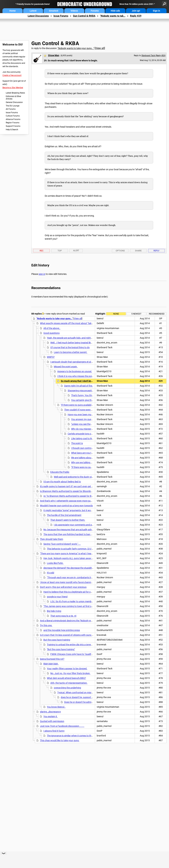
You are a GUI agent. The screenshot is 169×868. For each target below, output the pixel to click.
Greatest (54, 11)
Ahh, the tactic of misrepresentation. (69, 683)
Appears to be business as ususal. (75, 371)
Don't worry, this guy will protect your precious (63, 587)
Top (60, 251)
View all (100, 48)
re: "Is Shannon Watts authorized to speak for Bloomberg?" (73, 496)
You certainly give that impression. (89, 400)
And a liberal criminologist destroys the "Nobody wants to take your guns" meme (81, 621)
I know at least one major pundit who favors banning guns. (70, 582)
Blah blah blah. (51, 664)
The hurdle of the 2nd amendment (64, 515)
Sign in (156, 11)
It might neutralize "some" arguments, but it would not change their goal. (80, 510)
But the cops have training (57, 640)
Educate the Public (60, 472)
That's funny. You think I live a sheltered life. (93, 395)
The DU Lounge (13, 106)
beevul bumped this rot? (52, 659)
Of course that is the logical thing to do (70, 347)
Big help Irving (54, 611)
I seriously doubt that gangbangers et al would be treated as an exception (88, 362)
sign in (42, 274)
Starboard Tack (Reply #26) (153, 56)
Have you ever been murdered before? (87, 414)
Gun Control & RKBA (84, 16)
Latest (33, 11)
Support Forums (13, 126)
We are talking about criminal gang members (94, 458)
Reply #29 (136, 16)
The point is (77, 443)
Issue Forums (61, 16)
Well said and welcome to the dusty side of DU (77, 477)
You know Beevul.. (56, 707)
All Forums (11, 109)
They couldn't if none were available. (82, 410)
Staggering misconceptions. (82, 391)
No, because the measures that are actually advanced (71, 530)
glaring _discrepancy (50, 712)
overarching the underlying (67, 688)
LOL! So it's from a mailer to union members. (73, 601)
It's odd (51, 573)
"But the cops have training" (61, 649)
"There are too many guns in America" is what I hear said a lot (71, 553)
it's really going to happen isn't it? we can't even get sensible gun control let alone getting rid (86, 486)
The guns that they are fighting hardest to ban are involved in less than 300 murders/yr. (88, 534)
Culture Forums (13, 116)
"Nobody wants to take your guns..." (76, 48)
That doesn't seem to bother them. (68, 520)
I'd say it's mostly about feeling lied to (62, 482)
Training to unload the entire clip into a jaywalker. (72, 645)
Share (138, 251)
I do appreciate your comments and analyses (77, 525)
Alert (76, 250)
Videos (74, 11)
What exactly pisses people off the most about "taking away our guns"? (76, 323)
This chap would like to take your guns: (60, 740)
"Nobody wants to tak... (113, 16)
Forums (95, 11)
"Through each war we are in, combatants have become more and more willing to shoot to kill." (95, 577)
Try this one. (46, 625)
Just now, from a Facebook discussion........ (62, 726)
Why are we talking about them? (87, 462)
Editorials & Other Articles (13, 98)
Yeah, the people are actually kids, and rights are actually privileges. (81, 338)
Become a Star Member (13, 88)
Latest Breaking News (15, 93)
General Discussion (14, 102)
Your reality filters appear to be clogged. (67, 669)
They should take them (51, 539)
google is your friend (57, 597)
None (116, 314)
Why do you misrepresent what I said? (90, 429)
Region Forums (13, 123)
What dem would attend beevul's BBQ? (66, 678)
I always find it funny (54, 731)
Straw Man (54, 55)
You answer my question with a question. (92, 419)
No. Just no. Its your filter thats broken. (70, 673)
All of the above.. (52, 328)
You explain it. (51, 716)
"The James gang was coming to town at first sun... (70, 606)
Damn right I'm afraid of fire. (78, 386)
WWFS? (51, 357)
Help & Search (12, 130)
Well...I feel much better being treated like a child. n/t (77, 343)
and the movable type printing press (62, 630)
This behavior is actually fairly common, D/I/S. (70, 549)
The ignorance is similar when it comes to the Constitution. (77, 736)
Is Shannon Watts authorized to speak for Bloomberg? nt (69, 491)
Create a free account (12, 75)
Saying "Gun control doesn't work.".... (62, 544)
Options (120, 251)
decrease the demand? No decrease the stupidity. (68, 568)
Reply (156, 251)
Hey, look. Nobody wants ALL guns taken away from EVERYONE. (76, 558)
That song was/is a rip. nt (63, 616)
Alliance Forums (13, 119)
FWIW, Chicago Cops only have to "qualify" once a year (78, 654)
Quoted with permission (52, 721)
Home (13, 11)
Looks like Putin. (55, 563)
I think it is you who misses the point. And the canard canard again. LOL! (94, 376)
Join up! (136, 11)
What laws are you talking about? (88, 453)
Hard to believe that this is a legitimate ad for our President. (74, 592)
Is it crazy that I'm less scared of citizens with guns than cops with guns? (77, 635)
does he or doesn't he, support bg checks (81, 697)
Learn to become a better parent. (71, 352)
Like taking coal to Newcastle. (86, 438)
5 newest (136, 314)
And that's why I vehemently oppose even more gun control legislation (75, 501)
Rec (42, 251)
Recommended (157, 314)
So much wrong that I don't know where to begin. (86, 381)
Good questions (51, 333)
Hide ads (115, 11)
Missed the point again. (66, 367)
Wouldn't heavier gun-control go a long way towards (66, 506)
